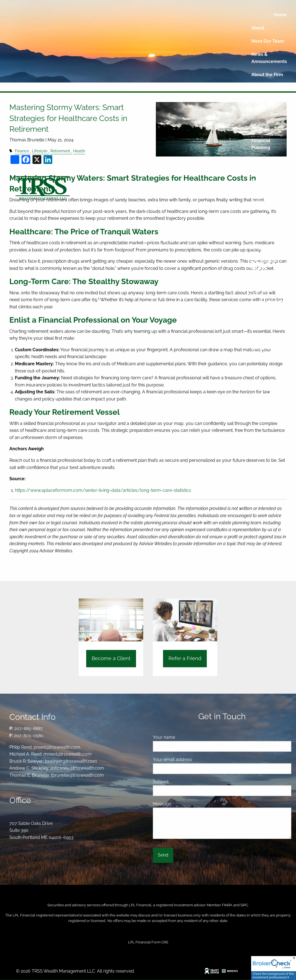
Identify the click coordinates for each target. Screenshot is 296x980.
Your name (185, 737)
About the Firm (267, 75)
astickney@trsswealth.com (77, 768)
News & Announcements (269, 58)
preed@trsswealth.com (57, 747)
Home (280, 15)
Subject (182, 782)
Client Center (266, 288)
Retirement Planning (264, 185)
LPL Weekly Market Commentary (265, 268)
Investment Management (266, 164)
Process (279, 114)
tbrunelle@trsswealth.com (77, 775)
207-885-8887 (29, 728)
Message (183, 804)
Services (260, 127)
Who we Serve (267, 88)
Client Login (264, 322)
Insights (260, 222)
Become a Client (111, 658)
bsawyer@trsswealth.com (71, 761)
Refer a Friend (266, 361)
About (258, 28)
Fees (256, 101)
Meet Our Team (268, 41)
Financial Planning (261, 144)
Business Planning (261, 205)
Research (261, 248)
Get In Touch (265, 348)
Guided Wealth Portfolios (267, 305)
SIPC (244, 905)
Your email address (194, 760)
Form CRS (160, 942)
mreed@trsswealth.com (68, 754)
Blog (256, 235)
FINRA (227, 905)
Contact (260, 335)
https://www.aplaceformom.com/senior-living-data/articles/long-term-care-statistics (103, 490)
